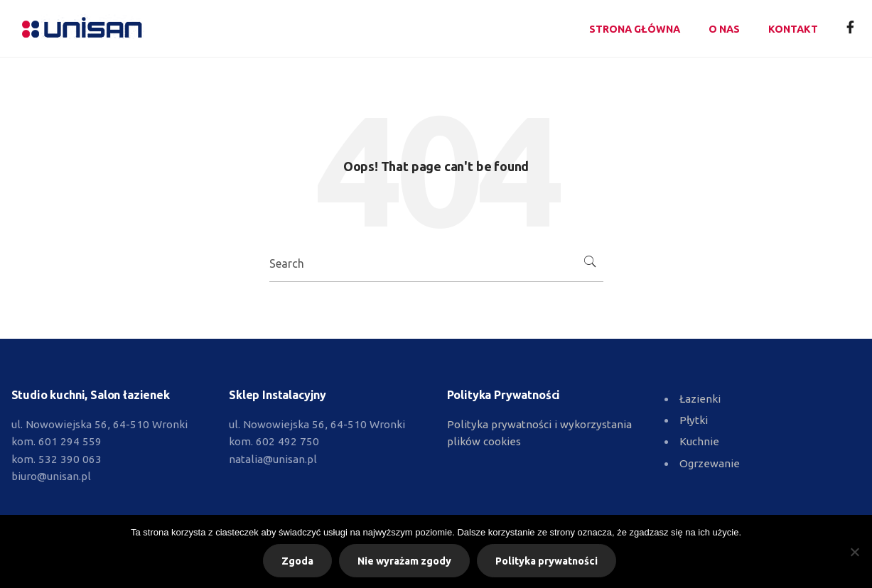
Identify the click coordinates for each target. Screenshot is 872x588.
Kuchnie (699, 441)
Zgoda (297, 561)
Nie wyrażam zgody (404, 561)
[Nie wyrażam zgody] (854, 552)
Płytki (694, 420)
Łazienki (700, 399)
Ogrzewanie (710, 463)
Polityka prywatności (547, 561)
